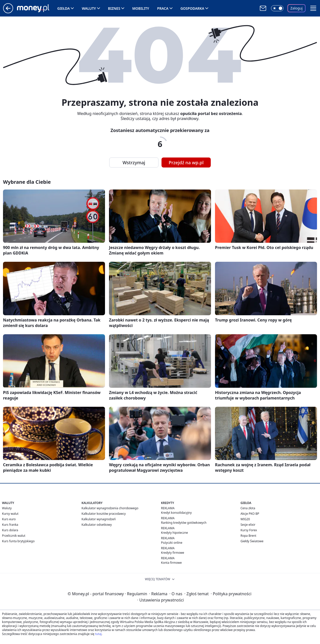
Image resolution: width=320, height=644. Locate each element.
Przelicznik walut (14, 536)
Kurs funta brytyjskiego (18, 541)
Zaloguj (297, 8)
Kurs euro (9, 519)
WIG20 (245, 519)
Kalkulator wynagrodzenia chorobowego (110, 508)
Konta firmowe (171, 563)
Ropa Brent (248, 536)
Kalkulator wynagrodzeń (99, 519)
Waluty (89, 8)
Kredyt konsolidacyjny (176, 513)
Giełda (63, 8)
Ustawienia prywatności (160, 600)
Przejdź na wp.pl (186, 162)
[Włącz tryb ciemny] (277, 8)
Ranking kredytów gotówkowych (184, 523)
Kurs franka (10, 525)
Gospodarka (192, 8)
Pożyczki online (172, 543)
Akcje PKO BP (250, 514)
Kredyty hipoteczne (174, 533)
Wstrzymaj (134, 162)
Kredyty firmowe (173, 553)
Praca (163, 8)
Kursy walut (10, 514)
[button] (313, 8)
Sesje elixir (248, 525)
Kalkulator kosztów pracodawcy (104, 514)
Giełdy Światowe (252, 541)
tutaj (98, 634)
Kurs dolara (10, 530)
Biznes (114, 8)
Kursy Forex (249, 530)
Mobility (141, 8)
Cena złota (248, 508)
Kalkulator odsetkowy (97, 525)
